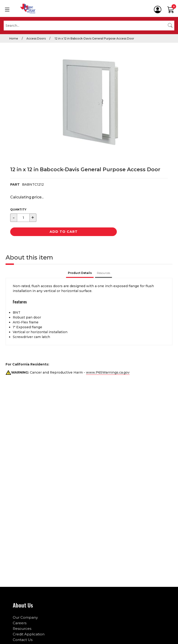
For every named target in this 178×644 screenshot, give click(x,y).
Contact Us (23, 640)
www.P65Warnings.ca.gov (108, 372)
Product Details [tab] (80, 273)
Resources (22, 629)
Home (14, 38)
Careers (20, 623)
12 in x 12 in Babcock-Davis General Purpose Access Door (94, 38)
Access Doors (36, 38)
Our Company (25, 617)
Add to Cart (64, 232)
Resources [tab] (103, 273)
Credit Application (29, 634)
